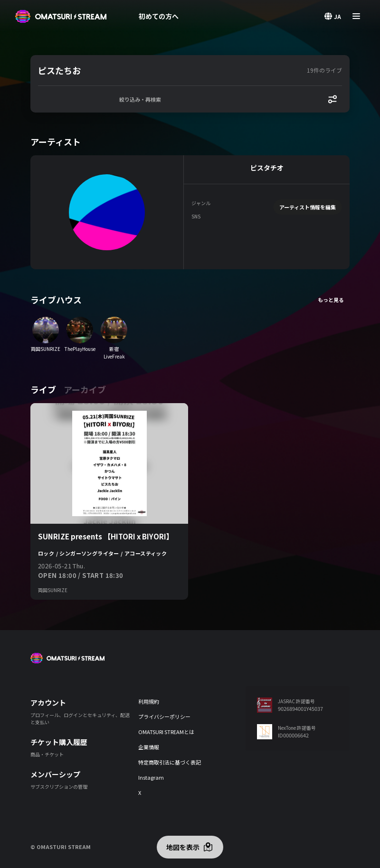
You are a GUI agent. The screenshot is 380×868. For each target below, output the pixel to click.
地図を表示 (183, 847)
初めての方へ (159, 16)
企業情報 (149, 747)
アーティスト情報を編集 (308, 207)
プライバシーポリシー (164, 717)
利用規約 (149, 701)
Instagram (151, 777)
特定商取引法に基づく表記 (170, 762)
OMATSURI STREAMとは (166, 732)
